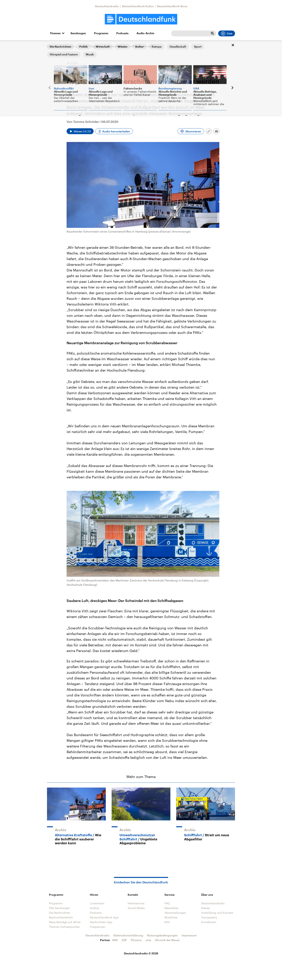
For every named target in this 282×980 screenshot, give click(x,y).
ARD (115, 940)
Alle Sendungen (60, 908)
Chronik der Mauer (167, 940)
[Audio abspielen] (80, 131)
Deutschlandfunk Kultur (138, 6)
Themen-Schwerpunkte (64, 927)
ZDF (124, 940)
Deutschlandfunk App (104, 917)
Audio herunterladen (116, 131)
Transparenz (209, 917)
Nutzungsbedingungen (162, 935)
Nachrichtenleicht (61, 917)
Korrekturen (209, 922)
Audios (94, 908)
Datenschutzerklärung (128, 935)
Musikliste (171, 917)
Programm (101, 33)
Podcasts (122, 33)
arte (148, 940)
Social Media (136, 908)
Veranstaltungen (175, 913)
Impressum (189, 935)
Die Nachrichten (60, 913)
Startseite (53, 46)
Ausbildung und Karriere (217, 913)
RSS (167, 922)
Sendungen (78, 33)
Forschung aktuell (75, 46)
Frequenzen (98, 927)
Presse (205, 908)
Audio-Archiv (145, 33)
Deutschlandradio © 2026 (141, 953)
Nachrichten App (101, 922)
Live (227, 33)
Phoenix (136, 940)
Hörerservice (136, 903)
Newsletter (171, 908)
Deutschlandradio (107, 6)
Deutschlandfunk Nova (172, 6)
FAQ (167, 903)
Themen (55, 33)
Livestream (97, 903)
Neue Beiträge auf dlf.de (65, 922)
